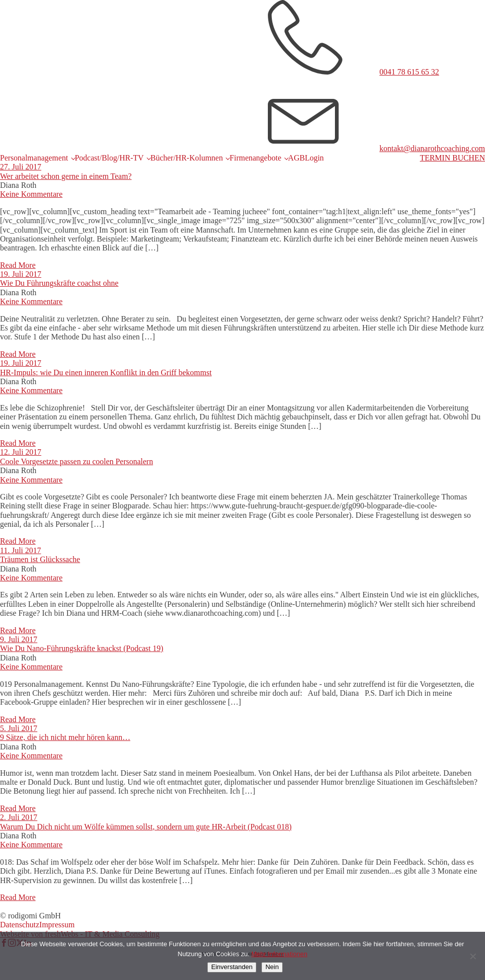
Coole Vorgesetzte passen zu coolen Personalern (77, 461)
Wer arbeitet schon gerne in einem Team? (66, 176)
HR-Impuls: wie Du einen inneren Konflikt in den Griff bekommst (106, 372)
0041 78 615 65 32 (409, 72)
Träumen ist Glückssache (40, 559)
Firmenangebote (255, 158)
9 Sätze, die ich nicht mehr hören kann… (65, 737)
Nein (272, 967)
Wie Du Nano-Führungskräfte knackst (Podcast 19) (82, 648)
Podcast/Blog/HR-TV (109, 158)
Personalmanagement (34, 158)
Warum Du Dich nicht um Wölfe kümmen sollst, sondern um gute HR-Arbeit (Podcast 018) (146, 827)
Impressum (57, 925)
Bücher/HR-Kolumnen (187, 158)
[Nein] (473, 956)
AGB (297, 158)
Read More (18, 265)
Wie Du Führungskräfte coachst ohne (59, 283)
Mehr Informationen (280, 954)
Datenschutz (20, 925)
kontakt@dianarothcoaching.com (432, 148)
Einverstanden (232, 967)
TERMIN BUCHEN (452, 158)
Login (314, 158)
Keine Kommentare (31, 194)
